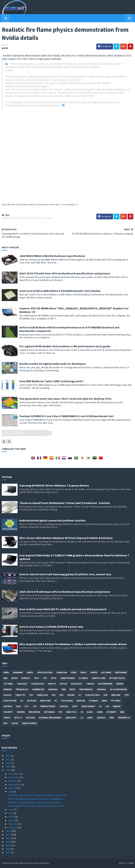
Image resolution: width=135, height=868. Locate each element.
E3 (82, 712)
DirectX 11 (71, 712)
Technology (39, 218)
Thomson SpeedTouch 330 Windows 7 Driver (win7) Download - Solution (65, 503)
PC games (83, 678)
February (13, 824)
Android (8, 689)
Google (7, 695)
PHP (5, 723)
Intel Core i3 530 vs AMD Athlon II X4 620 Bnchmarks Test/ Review (60, 291)
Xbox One (116, 695)
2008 (8, 849)
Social (15, 723)
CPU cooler (67, 701)
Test (36, 678)
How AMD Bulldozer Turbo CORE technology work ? (52, 381)
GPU (61, 695)
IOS (107, 706)
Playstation (10, 701)
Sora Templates (20, 863)
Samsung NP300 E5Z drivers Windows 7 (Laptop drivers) (54, 485)
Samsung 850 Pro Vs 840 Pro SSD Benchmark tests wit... (37, 806)
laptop (63, 684)
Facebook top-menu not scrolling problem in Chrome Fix (37, 795)
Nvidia (28, 218)
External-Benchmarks (50, 718)
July (11, 792)
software (106, 672)
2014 (8, 770)
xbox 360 (81, 701)
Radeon (117, 706)
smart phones (29, 723)
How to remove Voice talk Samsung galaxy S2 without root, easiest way (65, 574)
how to (52, 684)
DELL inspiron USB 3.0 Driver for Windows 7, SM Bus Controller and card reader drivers (73, 644)
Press (83, 672)
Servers (21, 712)
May (11, 813)
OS (22, 701)
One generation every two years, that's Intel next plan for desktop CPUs (65, 399)
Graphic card (8, 218)
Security (8, 712)
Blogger (30, 718)
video (50, 218)
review (120, 684)
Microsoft (77, 684)
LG (82, 718)
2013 (8, 831)
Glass (90, 712)
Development (89, 706)
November (14, 777)
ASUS (18, 706)
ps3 (60, 712)
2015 (8, 767)
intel (54, 678)
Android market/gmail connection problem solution (52, 520)
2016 (8, 763)
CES (31, 695)
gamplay (101, 718)
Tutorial (8, 684)
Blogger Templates (40, 863)
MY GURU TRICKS (117, 678)
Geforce (8, 706)
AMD (5, 678)
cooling (64, 706)
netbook (32, 701)
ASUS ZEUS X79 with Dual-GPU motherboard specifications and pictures (65, 273)
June (11, 810)
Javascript (71, 718)
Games (30, 672)
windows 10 (124, 718)
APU (54, 695)
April (11, 817)
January (13, 827)
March (12, 820)
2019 (8, 756)
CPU (45, 678)
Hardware (18, 672)
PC (56, 701)
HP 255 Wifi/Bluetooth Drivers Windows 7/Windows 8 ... (36, 799)
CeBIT (75, 706)
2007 (8, 852)
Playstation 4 (92, 695)
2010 (8, 842)
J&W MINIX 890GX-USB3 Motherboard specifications (52, 256)
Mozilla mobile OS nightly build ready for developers (53, 364)
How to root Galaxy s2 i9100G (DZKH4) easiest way (51, 627)
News (20, 218)
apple (72, 689)
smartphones (68, 678)
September (15, 785)
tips (127, 695)
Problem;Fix (22, 689)
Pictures (116, 701)
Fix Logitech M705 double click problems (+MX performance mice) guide (65, 346)
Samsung (101, 689)
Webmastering (48, 706)
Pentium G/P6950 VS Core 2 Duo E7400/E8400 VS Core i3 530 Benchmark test (66, 416)
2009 (8, 845)
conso (7, 718)
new (64, 689)
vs (100, 706)
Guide (100, 712)
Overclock (42, 695)
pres (112, 718)
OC (80, 695)
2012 (8, 835)
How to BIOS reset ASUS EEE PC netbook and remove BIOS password (63, 609)
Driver (94, 672)
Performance (86, 689)
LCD (35, 706)
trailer (90, 684)
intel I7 (18, 718)
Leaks (90, 718)
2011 (8, 838)
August (12, 788)
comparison (38, 689)
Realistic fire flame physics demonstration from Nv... (35, 802)
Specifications (45, 672)
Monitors (45, 701)
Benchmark (121, 672)
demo (104, 701)
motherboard (105, 684)
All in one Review (118, 689)
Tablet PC (20, 695)
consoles (22, 684)
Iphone (71, 695)
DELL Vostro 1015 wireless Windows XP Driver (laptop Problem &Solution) (66, 538)
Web (122, 712)
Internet (111, 712)
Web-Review (34, 712)
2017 (8, 759)
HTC (27, 706)
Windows (53, 689)
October (13, 781)
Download (62, 672)
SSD (105, 695)
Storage (93, 701)
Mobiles (26, 678)
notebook (49, 712)
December (14, 774)
